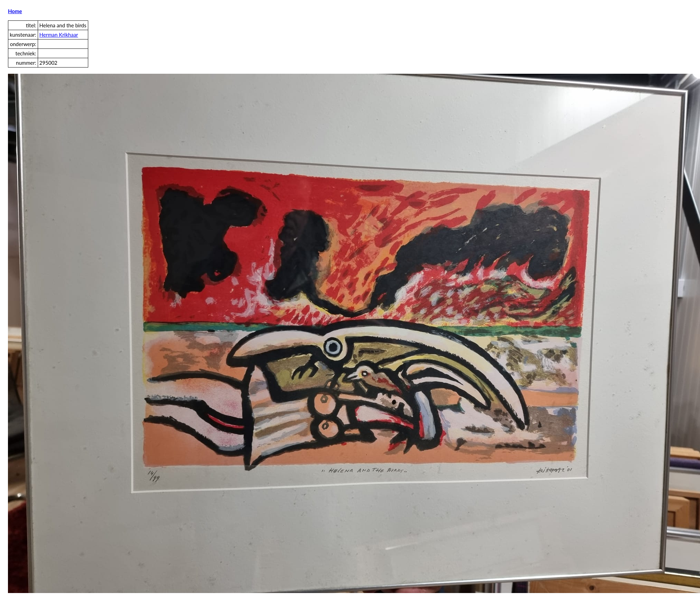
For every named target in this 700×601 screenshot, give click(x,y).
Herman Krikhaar (59, 35)
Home (15, 11)
